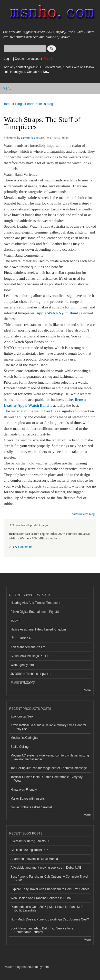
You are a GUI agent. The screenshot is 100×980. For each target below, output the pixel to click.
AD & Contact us (21, 547)
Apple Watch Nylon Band (57, 313)
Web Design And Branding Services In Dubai (41, 898)
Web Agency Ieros (23, 665)
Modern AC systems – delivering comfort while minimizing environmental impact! (50, 757)
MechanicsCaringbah (25, 738)
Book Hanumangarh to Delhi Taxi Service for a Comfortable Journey (42, 930)
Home (7, 104)
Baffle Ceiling (19, 747)
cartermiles (28, 138)
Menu (7, 88)
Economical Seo (22, 716)
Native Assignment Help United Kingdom (38, 629)
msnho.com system (35, 967)
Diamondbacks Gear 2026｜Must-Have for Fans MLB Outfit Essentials (47, 909)
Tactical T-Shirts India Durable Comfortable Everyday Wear (47, 779)
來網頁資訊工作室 (23, 683)
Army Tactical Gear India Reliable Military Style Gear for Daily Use (48, 727)
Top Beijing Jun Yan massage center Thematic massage (49, 768)
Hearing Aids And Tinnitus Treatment (35, 603)
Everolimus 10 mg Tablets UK (31, 841)
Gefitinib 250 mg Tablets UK (29, 850)
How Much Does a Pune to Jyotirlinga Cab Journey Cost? (50, 919)
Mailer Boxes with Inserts (28, 799)
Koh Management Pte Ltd (28, 647)
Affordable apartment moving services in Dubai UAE (46, 868)
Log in (8, 59)
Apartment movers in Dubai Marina (34, 859)
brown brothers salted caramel (31, 807)
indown (15, 620)
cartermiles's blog (40, 104)
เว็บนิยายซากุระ (21, 638)
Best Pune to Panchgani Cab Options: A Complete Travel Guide (49, 878)
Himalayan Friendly (24, 790)
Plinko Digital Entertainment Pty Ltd (35, 612)
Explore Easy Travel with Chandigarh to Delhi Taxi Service (50, 889)
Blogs (19, 104)
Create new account (29, 59)
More (87, 690)
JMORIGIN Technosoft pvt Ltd (31, 674)
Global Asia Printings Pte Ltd (30, 656)
